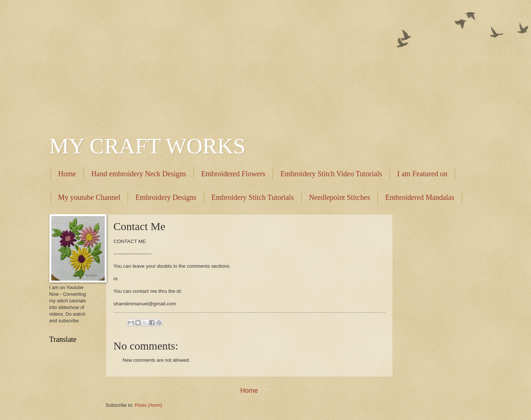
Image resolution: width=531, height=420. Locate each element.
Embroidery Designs (166, 197)
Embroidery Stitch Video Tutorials (331, 174)
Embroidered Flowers (233, 174)
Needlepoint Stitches (340, 197)
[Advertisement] (266, 63)
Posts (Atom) (148, 405)
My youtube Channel (89, 197)
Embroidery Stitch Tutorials (252, 197)
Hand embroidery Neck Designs (138, 174)
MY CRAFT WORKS (147, 146)
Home (67, 174)
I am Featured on (422, 174)
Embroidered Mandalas (420, 197)
